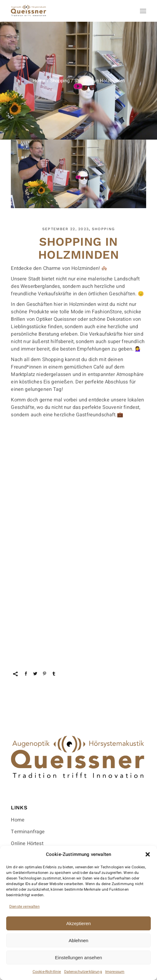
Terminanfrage (28, 832)
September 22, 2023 (66, 229)
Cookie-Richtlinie (47, 972)
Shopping (60, 81)
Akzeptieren (78, 923)
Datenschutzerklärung (83, 972)
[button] (148, 854)
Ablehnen (78, 940)
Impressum (115, 972)
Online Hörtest (27, 844)
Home (18, 820)
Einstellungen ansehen (78, 958)
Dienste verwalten (25, 906)
